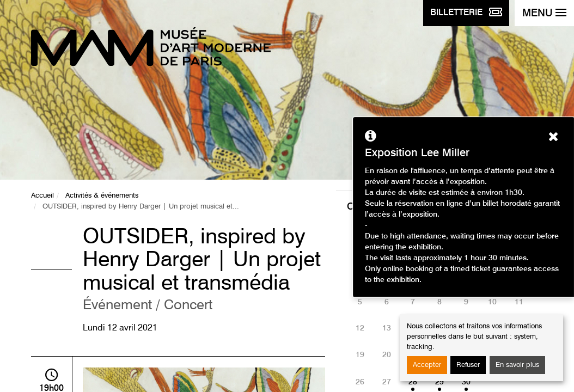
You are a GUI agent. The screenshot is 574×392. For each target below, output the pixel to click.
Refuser (468, 365)
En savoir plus (517, 365)
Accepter (427, 365)
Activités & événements (102, 196)
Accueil (42, 196)
